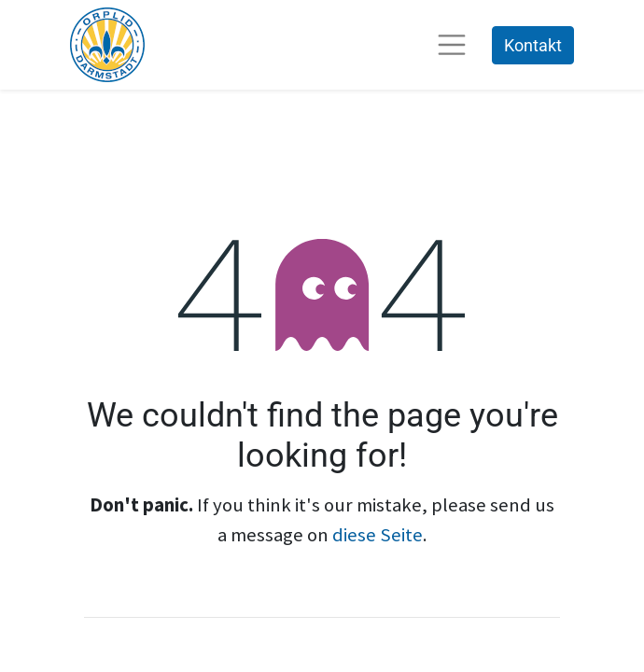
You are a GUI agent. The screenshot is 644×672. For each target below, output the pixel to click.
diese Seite (378, 535)
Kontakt (533, 45)
